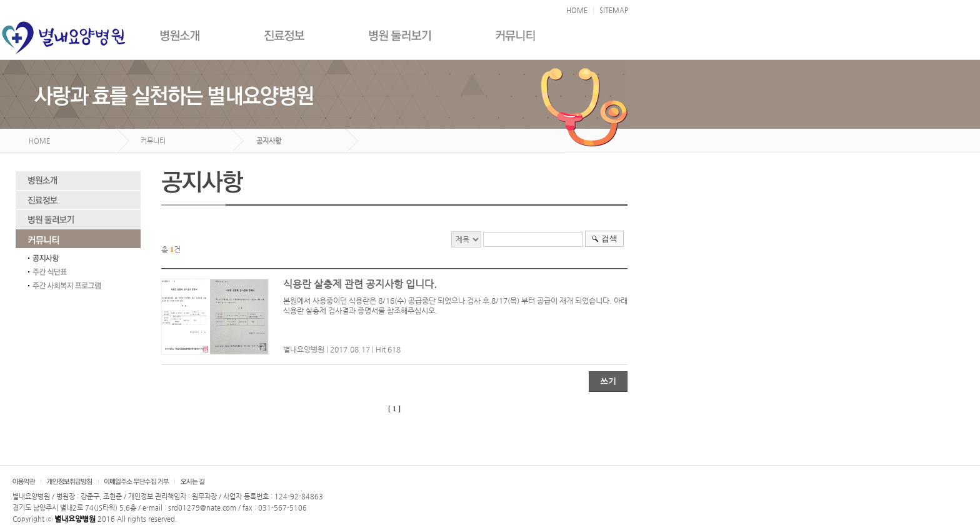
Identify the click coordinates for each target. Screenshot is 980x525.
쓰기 (608, 381)
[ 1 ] (394, 409)
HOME (577, 10)
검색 (609, 238)
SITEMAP (614, 10)
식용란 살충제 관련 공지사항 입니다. (360, 284)
